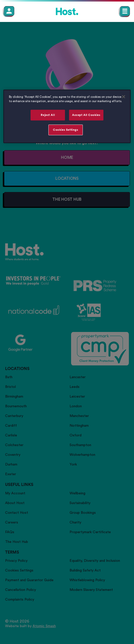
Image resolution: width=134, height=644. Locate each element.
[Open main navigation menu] (125, 11)
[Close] (124, 97)
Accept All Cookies (86, 115)
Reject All (48, 115)
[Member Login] (9, 11)
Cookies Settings (65, 130)
